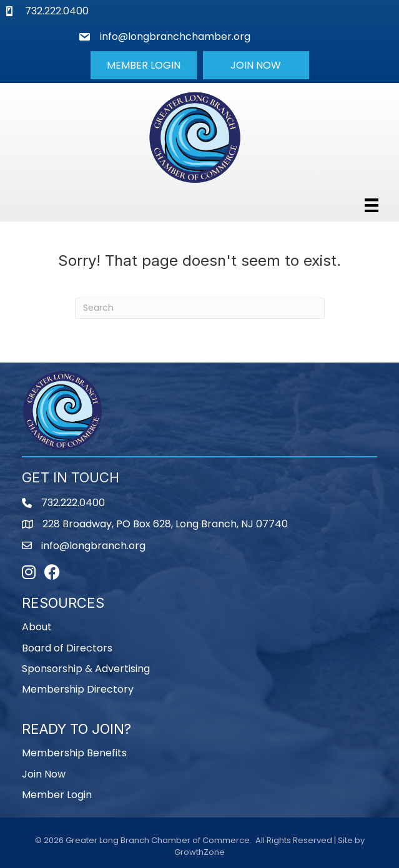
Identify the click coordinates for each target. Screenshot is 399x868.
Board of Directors (67, 648)
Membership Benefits (74, 753)
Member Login (57, 795)
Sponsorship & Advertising (86, 669)
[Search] (200, 308)
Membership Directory (78, 689)
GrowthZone (199, 852)
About (37, 627)
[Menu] (372, 205)
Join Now (44, 774)
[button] (144, 65)
